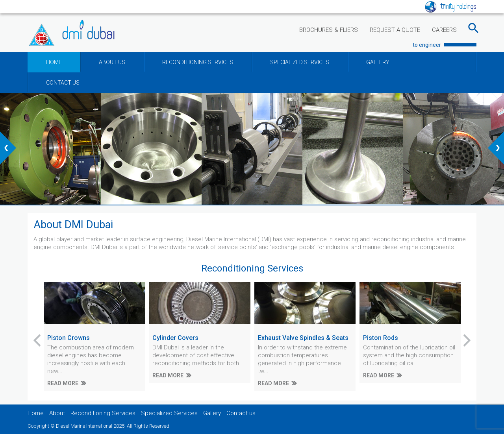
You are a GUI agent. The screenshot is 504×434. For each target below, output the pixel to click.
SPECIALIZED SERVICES (300, 62)
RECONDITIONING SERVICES (198, 62)
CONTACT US (63, 83)
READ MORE (63, 383)
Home (36, 413)
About (57, 413)
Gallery (212, 413)
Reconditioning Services (103, 413)
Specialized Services (169, 413)
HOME (54, 62)
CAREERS (444, 30)
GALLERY (378, 62)
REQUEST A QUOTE (395, 30)
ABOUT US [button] (112, 62)
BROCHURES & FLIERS (329, 30)
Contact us (241, 413)
